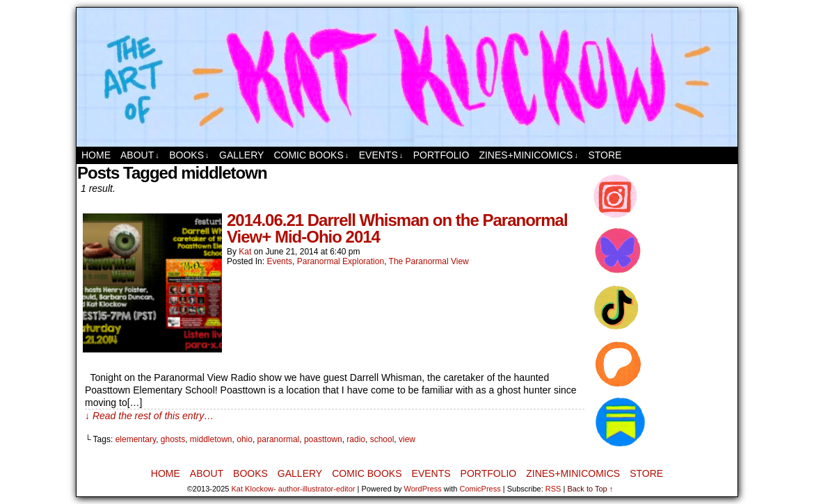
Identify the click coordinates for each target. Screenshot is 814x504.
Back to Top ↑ (590, 489)
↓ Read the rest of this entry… (149, 416)
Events (381, 155)
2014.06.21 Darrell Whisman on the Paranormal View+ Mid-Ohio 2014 (397, 228)
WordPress (423, 489)
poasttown (323, 439)
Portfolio (441, 155)
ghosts (173, 439)
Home (96, 155)
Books (189, 155)
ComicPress (480, 489)
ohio (245, 439)
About (140, 155)
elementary (136, 439)
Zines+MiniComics (528, 155)
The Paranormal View (429, 261)
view (407, 439)
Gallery (241, 155)
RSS (553, 489)
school (382, 439)
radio (356, 439)
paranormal (279, 439)
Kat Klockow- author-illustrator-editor (294, 489)
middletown (211, 439)
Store (605, 155)
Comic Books (311, 155)
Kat (245, 252)
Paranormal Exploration (341, 261)
